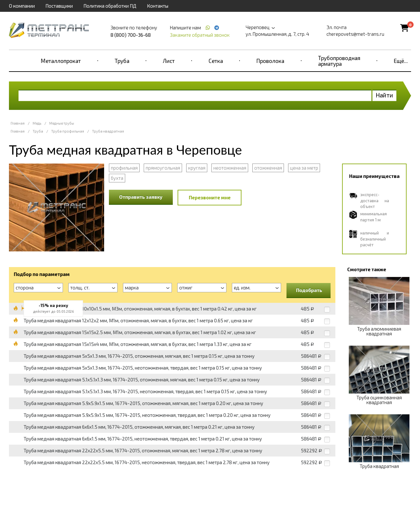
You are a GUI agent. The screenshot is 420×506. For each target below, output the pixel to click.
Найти (384, 95)
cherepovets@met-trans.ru (355, 34)
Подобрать (309, 290)
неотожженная (230, 168)
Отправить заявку (141, 197)
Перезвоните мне (210, 197)
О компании (22, 6)
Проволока (270, 61)
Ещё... (401, 61)
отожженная (268, 168)
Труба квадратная (108, 131)
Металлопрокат (61, 61)
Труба (122, 61)
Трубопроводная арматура (339, 61)
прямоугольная (163, 168)
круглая (197, 168)
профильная (124, 168)
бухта (117, 178)
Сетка (216, 61)
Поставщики (59, 6)
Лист (169, 61)
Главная (18, 123)
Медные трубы (62, 123)
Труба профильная (68, 131)
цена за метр (304, 168)
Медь (37, 123)
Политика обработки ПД (110, 6)
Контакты (158, 6)
